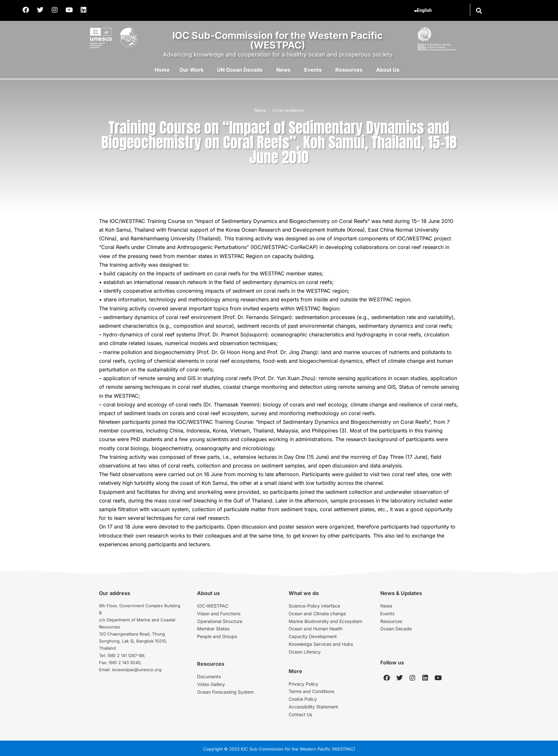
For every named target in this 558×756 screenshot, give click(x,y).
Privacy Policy (303, 684)
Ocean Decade (396, 629)
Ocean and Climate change (317, 614)
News (283, 70)
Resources (349, 70)
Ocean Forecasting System (225, 692)
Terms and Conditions (311, 691)
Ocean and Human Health (316, 629)
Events (313, 70)
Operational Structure (220, 621)
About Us (388, 70)
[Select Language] (441, 11)
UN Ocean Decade (240, 70)
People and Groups (217, 636)
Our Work (191, 70)
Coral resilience (288, 110)
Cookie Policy (303, 699)
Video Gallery (211, 684)
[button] (479, 10)
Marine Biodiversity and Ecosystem (325, 621)
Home (162, 70)
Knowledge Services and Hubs (321, 644)
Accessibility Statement (313, 707)
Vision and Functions (219, 614)
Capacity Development (313, 636)
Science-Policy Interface (314, 606)
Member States (213, 629)
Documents (209, 676)
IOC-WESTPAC (213, 606)
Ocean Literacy (305, 652)
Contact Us (300, 714)
